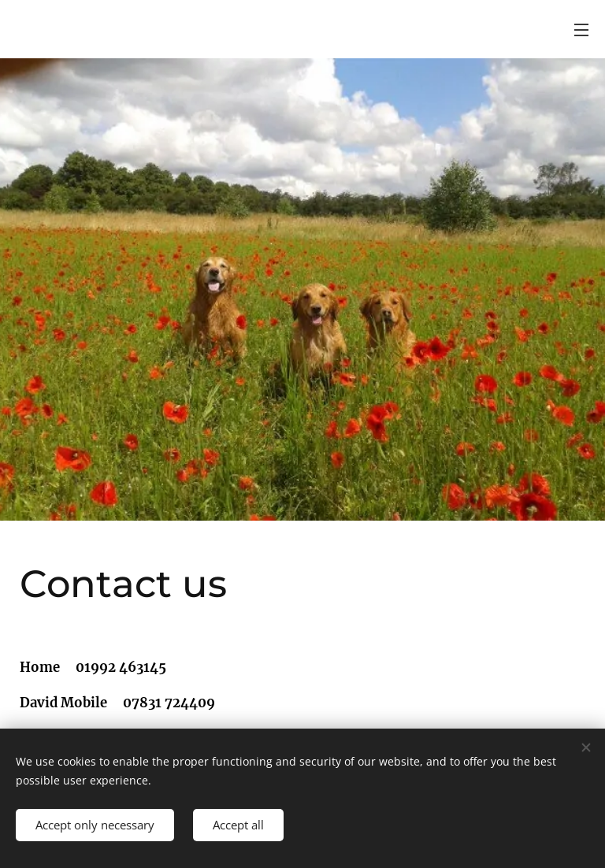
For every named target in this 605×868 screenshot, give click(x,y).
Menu (581, 30)
